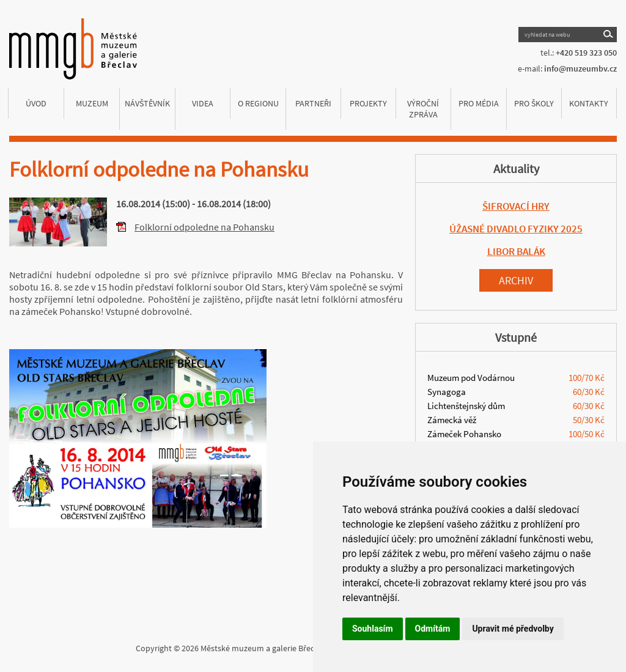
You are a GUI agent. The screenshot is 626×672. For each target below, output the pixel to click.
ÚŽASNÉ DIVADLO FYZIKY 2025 (516, 229)
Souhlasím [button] (373, 629)
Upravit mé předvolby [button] (513, 629)
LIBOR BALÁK (516, 251)
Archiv (516, 280)
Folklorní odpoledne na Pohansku (204, 227)
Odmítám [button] (433, 629)
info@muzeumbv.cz (580, 68)
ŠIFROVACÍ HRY (516, 206)
